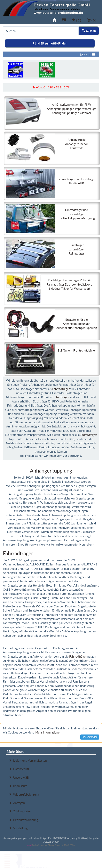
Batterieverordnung (23, 820)
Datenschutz (19, 769)
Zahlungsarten (20, 811)
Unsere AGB (19, 777)
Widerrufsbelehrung (24, 794)
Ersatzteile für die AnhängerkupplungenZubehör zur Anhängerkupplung (77, 324)
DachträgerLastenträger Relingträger (76, 249)
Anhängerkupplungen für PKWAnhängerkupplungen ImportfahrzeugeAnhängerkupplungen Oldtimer (72, 109)
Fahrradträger (61, 389)
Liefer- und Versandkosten (28, 760)
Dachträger (62, 397)
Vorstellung (18, 828)
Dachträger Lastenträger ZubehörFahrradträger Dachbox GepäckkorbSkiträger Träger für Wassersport (70, 284)
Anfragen (17, 803)
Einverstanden (90, 737)
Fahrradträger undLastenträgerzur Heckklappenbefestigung (77, 214)
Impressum (18, 786)
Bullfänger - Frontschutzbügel (77, 350)
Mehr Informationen (48, 732)
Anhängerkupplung (51, 471)
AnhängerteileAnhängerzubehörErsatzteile (77, 144)
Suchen (89, 31)
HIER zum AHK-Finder (50, 43)
